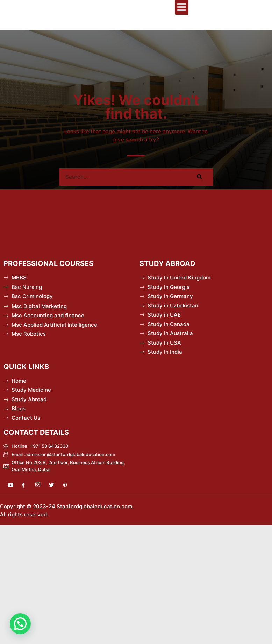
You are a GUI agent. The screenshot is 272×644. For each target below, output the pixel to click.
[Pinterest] (68, 485)
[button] (182, 7)
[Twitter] (54, 485)
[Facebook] (27, 485)
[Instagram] (41, 485)
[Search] (200, 177)
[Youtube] (13, 485)
